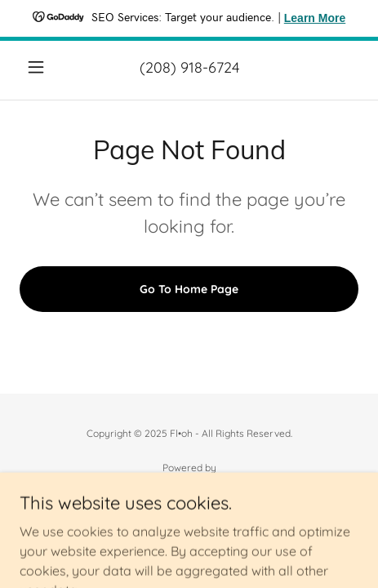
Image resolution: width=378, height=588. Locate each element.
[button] (45, 67)
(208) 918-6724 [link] (189, 67)
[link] (189, 487)
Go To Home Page (189, 289)
